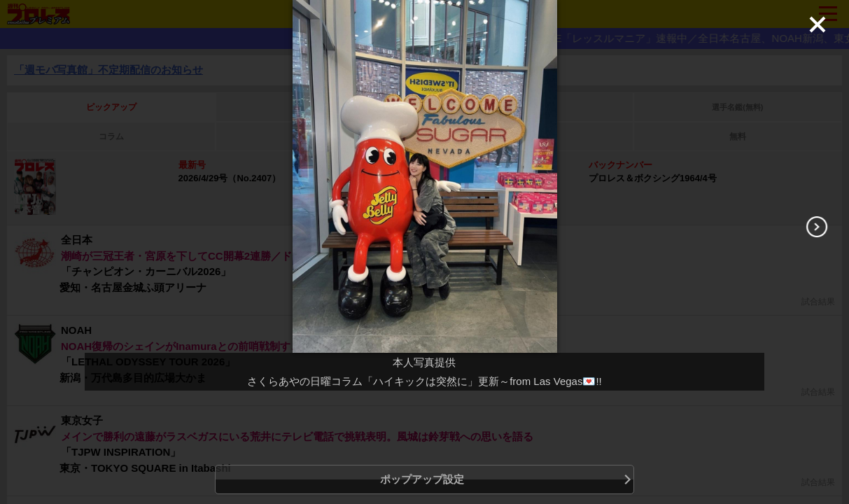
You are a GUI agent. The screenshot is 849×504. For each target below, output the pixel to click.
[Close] (818, 24)
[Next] (817, 227)
